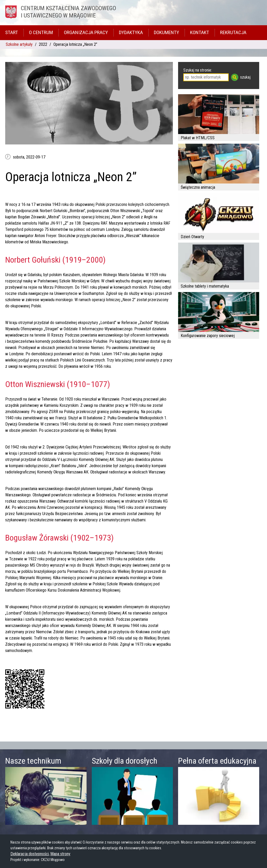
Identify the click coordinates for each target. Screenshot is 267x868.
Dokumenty (166, 32)
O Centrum (41, 32)
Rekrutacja (233, 32)
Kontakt (200, 32)
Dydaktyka (131, 32)
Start (12, 32)
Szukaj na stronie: (198, 70)
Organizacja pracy (86, 32)
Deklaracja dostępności (30, 854)
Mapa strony (60, 854)
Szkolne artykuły (19, 44)
